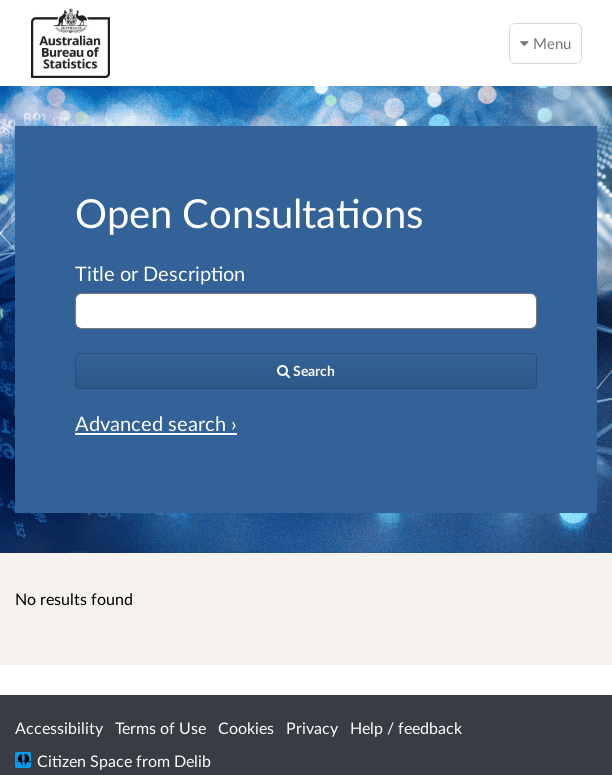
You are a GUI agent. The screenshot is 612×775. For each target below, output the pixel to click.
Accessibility (59, 727)
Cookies (246, 727)
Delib (192, 760)
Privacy (312, 727)
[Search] (306, 371)
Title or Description (160, 273)
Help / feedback (406, 727)
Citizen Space (84, 760)
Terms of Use (160, 727)
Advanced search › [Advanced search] (156, 423)
